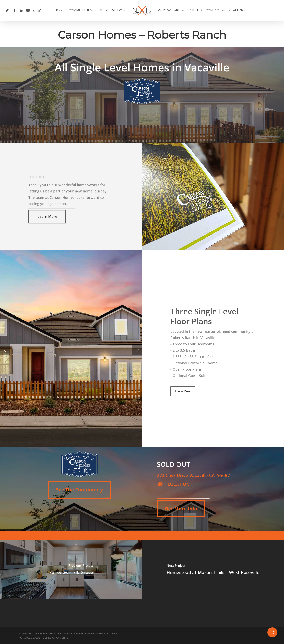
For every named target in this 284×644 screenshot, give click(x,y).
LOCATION (179, 484)
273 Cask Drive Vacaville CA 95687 (193, 475)
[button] (47, 228)
